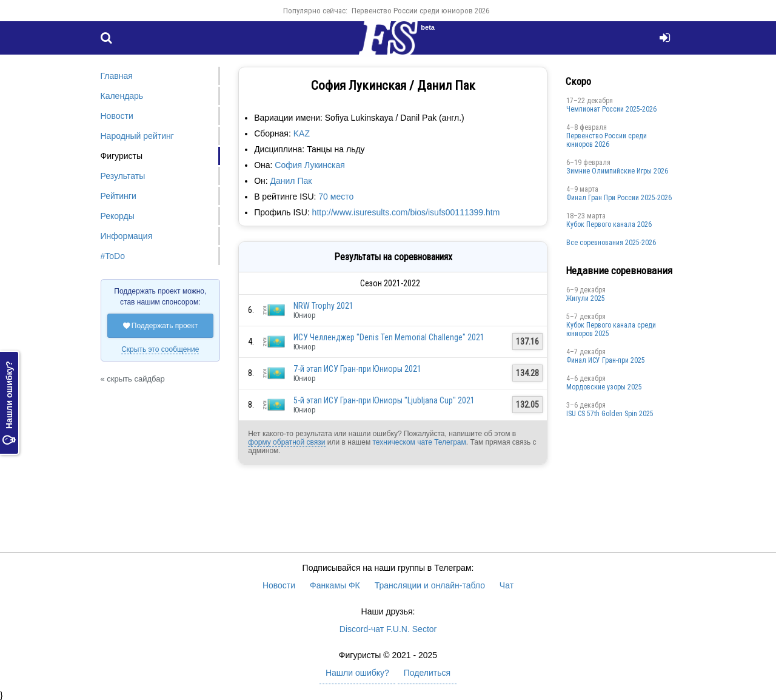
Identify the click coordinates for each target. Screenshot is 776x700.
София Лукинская (310, 165)
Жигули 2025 (586, 298)
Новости (117, 116)
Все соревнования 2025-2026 (611, 243)
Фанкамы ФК (335, 585)
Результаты (123, 176)
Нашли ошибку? (9, 403)
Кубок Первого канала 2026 (609, 224)
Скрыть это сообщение (160, 349)
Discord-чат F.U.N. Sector (388, 629)
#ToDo (113, 256)
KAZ (302, 133)
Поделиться (427, 673)
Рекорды (118, 216)
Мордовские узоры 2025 (604, 387)
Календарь (122, 96)
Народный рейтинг (137, 136)
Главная (117, 76)
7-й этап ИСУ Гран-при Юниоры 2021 (357, 369)
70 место (336, 197)
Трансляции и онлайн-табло (430, 585)
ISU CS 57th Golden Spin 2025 (610, 414)
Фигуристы (122, 156)
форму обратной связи (286, 442)
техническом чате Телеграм (419, 442)
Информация (127, 236)
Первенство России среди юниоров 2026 (420, 11)
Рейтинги (119, 196)
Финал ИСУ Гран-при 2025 (606, 360)
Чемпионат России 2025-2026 (611, 109)
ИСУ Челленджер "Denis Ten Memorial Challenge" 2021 (389, 337)
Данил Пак (291, 181)
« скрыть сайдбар (133, 379)
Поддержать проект (161, 326)
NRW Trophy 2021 (323, 306)
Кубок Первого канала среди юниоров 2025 (611, 329)
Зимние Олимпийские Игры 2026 (617, 171)
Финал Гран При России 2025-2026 (619, 198)
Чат (507, 585)
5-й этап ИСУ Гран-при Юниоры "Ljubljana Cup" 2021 (384, 400)
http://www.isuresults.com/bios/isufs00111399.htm (406, 212)
